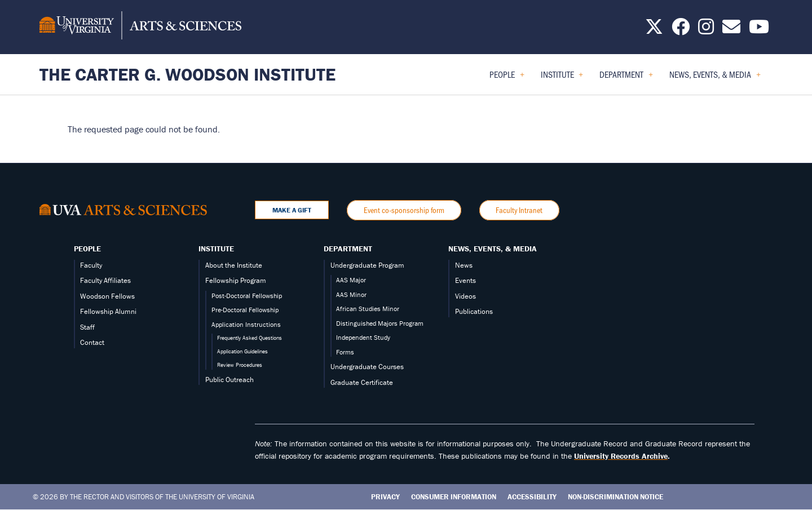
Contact (92, 342)
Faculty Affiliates (105, 280)
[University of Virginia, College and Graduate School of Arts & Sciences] (140, 27)
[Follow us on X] (654, 30)
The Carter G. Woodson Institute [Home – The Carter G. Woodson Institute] (187, 74)
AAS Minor (351, 294)
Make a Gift (292, 210)
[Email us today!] (731, 30)
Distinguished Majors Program (380, 323)
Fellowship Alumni (108, 311)
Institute (216, 249)
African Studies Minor (368, 309)
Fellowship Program (236, 280)
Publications (474, 311)
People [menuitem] (507, 78)
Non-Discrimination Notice (615, 497)
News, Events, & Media (493, 249)
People (87, 249)
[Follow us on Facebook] (681, 30)
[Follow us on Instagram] (706, 30)
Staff (87, 327)
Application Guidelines (242, 351)
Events (465, 280)
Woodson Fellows (107, 296)
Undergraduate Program (367, 265)
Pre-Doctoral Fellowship (245, 310)
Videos (465, 296)
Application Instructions (246, 324)
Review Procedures (240, 365)
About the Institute (234, 265)
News (464, 265)
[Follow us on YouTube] (759, 30)
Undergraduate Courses (367, 367)
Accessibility (532, 497)
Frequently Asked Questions (250, 338)
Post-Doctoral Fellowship (247, 296)
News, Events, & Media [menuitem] (715, 78)
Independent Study (363, 337)
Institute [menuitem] (562, 78)
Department (348, 249)
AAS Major (351, 280)
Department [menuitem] (626, 78)
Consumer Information (454, 497)
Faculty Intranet (519, 210)
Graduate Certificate (362, 382)
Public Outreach (230, 380)
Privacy (385, 497)
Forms (345, 352)
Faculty (91, 265)
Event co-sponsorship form (404, 210)
